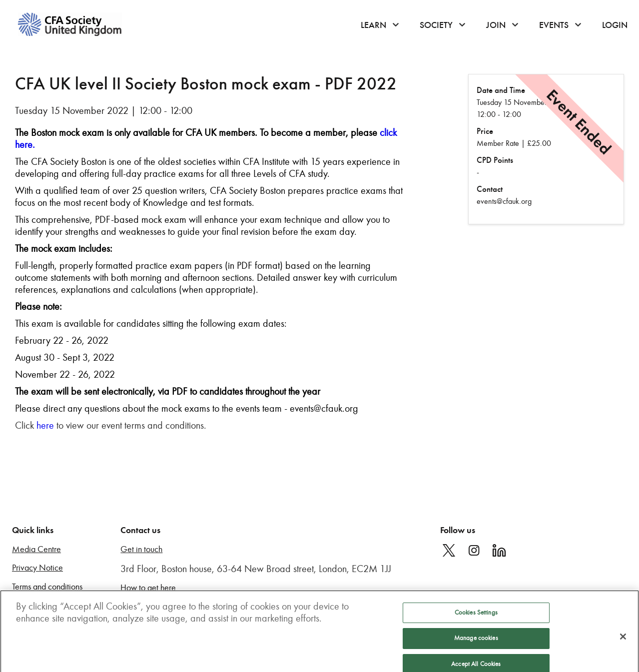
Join (496, 25)
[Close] (623, 642)
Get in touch (141, 549)
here (45, 425)
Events (554, 25)
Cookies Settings (476, 618)
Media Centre (36, 549)
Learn (373, 25)
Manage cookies (476, 644)
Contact (490, 189)
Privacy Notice (37, 568)
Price (485, 131)
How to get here (148, 588)
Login (615, 25)
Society (436, 25)
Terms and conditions (47, 587)
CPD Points (495, 160)
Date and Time (501, 90)
